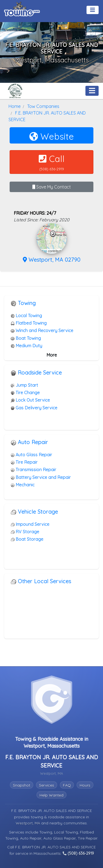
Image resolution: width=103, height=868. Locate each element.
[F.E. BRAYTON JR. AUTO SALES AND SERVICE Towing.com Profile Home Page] (15, 91)
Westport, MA (28, 823)
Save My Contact (52, 187)
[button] (53, 234)
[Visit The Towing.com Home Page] (22, 8)
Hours (85, 785)
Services (47, 785)
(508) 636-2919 (78, 853)
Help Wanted (51, 795)
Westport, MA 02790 (52, 260)
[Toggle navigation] (93, 10)
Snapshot (22, 785)
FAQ (67, 785)
